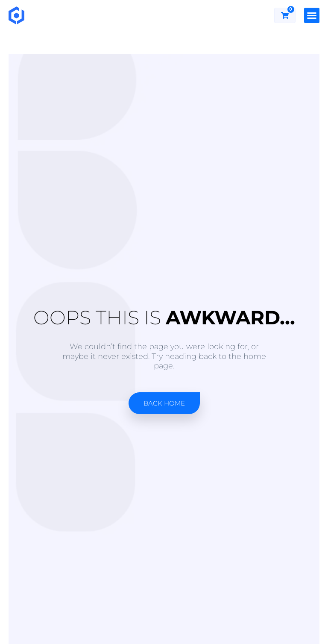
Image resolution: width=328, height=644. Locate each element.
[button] (312, 15)
